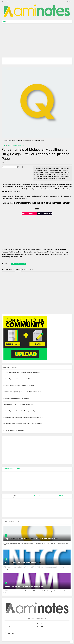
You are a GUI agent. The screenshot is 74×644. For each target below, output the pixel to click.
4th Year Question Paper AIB (16, 145)
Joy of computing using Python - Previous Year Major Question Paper (32, 539)
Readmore (10, 545)
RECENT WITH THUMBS (12, 469)
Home (3, 145)
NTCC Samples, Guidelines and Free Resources (23, 562)
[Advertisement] (37, 38)
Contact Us (40, 624)
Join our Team (8, 627)
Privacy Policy (41, 627)
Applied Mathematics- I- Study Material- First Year (24, 586)
